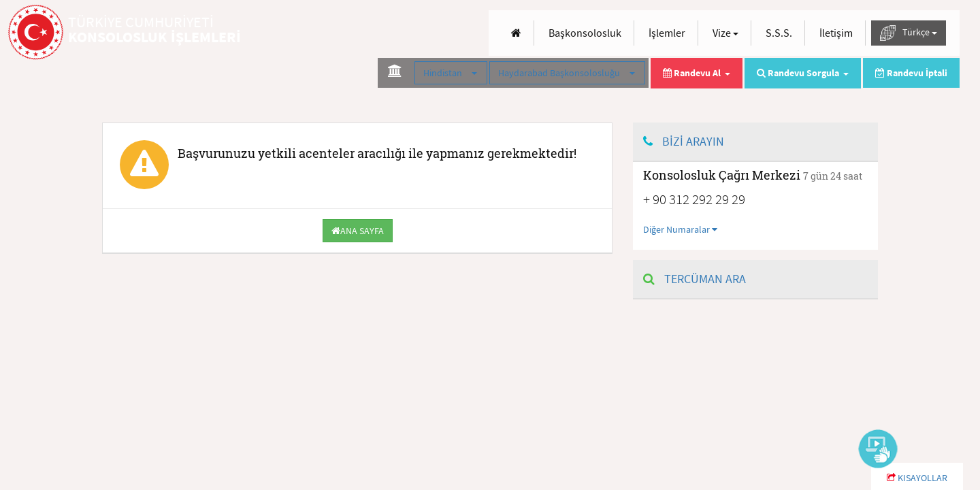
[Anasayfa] (516, 33)
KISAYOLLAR (917, 478)
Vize (725, 33)
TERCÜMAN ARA (695, 279)
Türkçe (909, 33)
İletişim (836, 33)
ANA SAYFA (358, 231)
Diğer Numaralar (680, 229)
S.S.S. (779, 33)
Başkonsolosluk (585, 33)
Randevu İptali (911, 73)
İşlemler (667, 33)
